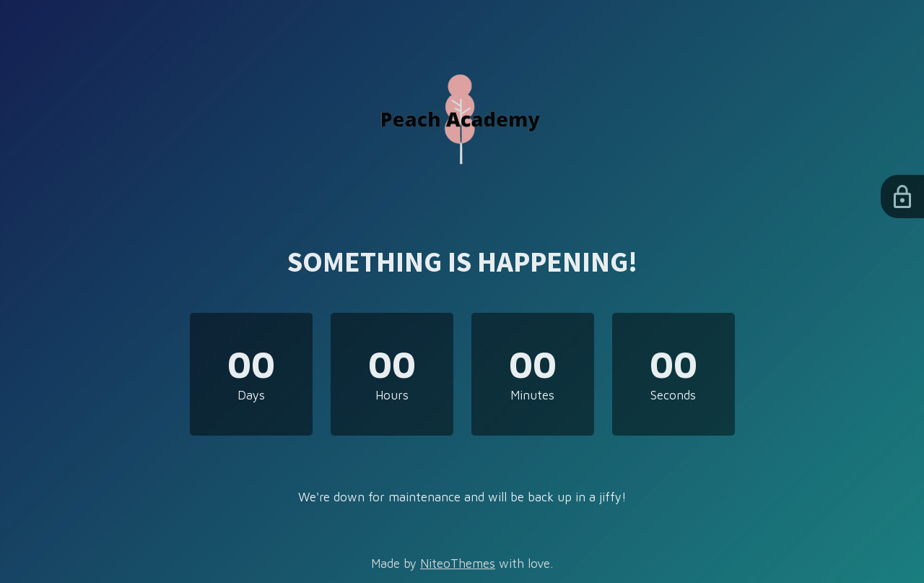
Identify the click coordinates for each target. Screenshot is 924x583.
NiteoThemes (458, 563)
